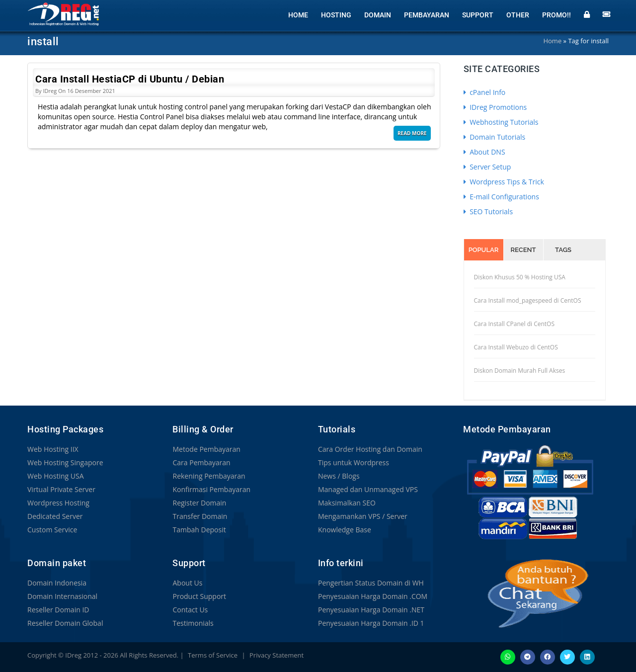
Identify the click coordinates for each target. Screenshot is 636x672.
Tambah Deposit (199, 530)
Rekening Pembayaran (209, 476)
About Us (187, 583)
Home (298, 15)
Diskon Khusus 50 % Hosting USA (520, 277)
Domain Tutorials (495, 137)
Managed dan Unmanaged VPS (368, 489)
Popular (484, 250)
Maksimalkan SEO (347, 503)
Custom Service (52, 530)
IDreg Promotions (495, 107)
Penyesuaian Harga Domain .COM (373, 596)
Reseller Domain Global (65, 623)
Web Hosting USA (56, 476)
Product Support (199, 596)
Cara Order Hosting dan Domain (370, 449)
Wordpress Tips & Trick (504, 182)
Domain (378, 15)
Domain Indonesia (57, 583)
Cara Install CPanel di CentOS (515, 324)
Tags (563, 250)
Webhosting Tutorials (501, 122)
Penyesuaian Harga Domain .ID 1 (371, 623)
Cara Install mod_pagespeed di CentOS (528, 300)
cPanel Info (485, 92)
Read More (412, 133)
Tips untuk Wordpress (354, 462)
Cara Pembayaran (201, 462)
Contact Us (190, 610)
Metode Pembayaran (206, 449)
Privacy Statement (277, 655)
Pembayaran (427, 15)
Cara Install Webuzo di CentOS (516, 347)
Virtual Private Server (61, 489)
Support (478, 15)
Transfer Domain (200, 516)
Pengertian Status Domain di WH (371, 583)
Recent (523, 250)
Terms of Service (213, 655)
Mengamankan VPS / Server (363, 516)
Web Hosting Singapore (65, 462)
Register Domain (199, 503)
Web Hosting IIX (53, 449)
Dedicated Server (55, 516)
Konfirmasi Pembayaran (211, 489)
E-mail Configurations (501, 197)
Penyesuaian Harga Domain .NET (371, 610)
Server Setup (487, 167)
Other (518, 15)
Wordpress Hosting (58, 503)
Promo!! (556, 15)
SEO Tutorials (488, 211)
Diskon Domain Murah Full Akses (520, 371)
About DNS (484, 152)
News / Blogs (339, 476)
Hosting (336, 15)
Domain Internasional (62, 596)
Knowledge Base (345, 530)
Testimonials (193, 623)
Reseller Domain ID (58, 610)
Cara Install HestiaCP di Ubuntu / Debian (130, 79)
